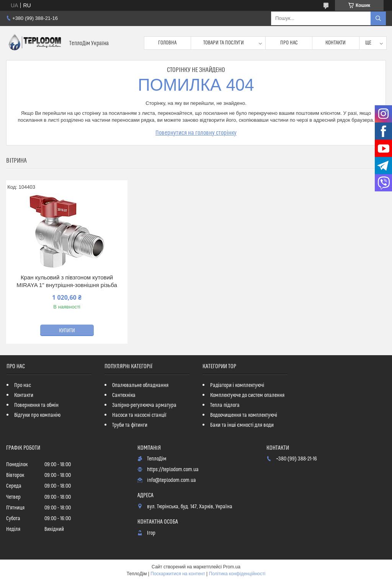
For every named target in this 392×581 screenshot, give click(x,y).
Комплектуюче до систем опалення (247, 395)
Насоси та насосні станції (139, 415)
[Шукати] (378, 18)
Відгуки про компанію (37, 415)
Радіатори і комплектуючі (237, 385)
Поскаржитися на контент (178, 574)
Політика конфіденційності (237, 574)
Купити (67, 331)
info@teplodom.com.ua (171, 480)
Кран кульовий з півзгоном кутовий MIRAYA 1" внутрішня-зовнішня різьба (67, 281)
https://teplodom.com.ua (173, 470)
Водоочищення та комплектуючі (244, 415)
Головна (167, 43)
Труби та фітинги (130, 425)
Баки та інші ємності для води (242, 425)
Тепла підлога (225, 405)
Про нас (289, 43)
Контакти (336, 43)
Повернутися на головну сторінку (196, 133)
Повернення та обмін (36, 405)
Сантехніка (124, 395)
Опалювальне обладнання (140, 385)
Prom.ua (232, 567)
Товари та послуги (224, 43)
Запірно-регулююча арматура (144, 405)
